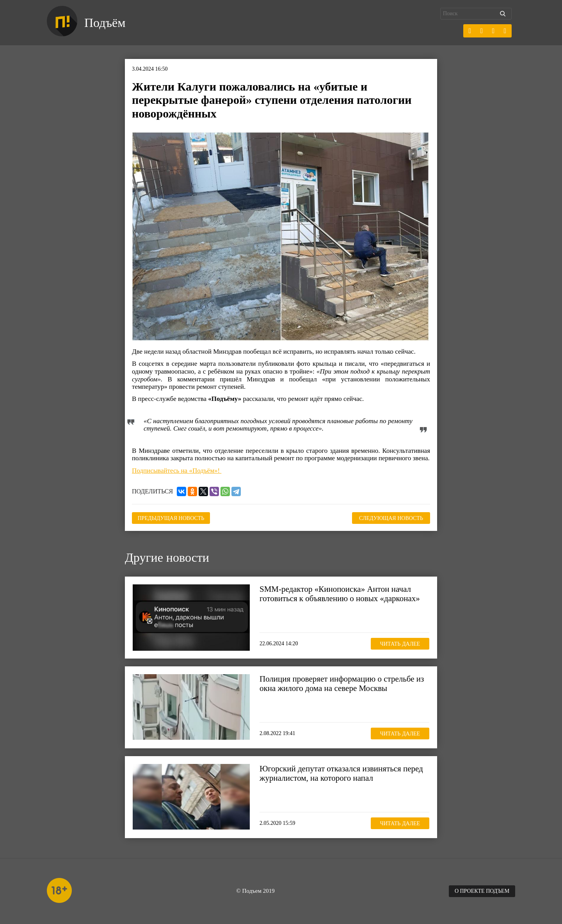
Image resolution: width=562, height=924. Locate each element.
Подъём (105, 23)
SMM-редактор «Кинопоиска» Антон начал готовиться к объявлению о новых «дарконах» (340, 594)
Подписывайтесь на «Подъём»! (177, 471)
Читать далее (400, 644)
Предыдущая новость (171, 518)
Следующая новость (391, 518)
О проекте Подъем (482, 891)
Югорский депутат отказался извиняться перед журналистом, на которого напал (341, 773)
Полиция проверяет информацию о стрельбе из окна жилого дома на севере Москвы (342, 684)
